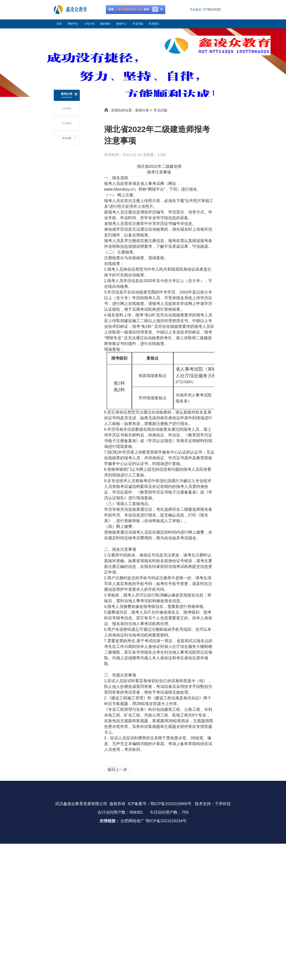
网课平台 (73, 24)
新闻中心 (122, 24)
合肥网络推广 (132, 821)
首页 (59, 24)
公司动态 (67, 108)
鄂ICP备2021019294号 (166, 821)
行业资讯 (67, 123)
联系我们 (154, 24)
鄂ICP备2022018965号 (171, 804)
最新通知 (105, 24)
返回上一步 (117, 769)
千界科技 (223, 804)
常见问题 (138, 24)
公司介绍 (89, 24)
